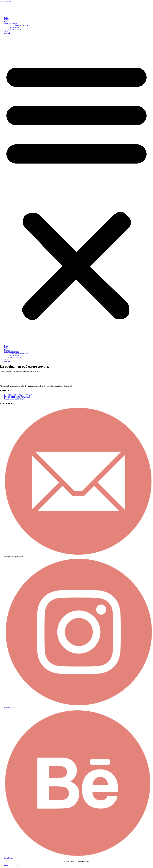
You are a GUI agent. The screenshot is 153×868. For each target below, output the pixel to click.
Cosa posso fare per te (12, 23)
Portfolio (7, 22)
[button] (76, 190)
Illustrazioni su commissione (18, 25)
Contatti (7, 33)
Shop (6, 31)
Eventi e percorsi (14, 27)
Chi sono (7, 20)
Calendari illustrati (15, 29)
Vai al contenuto (6, 1)
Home (6, 18)
